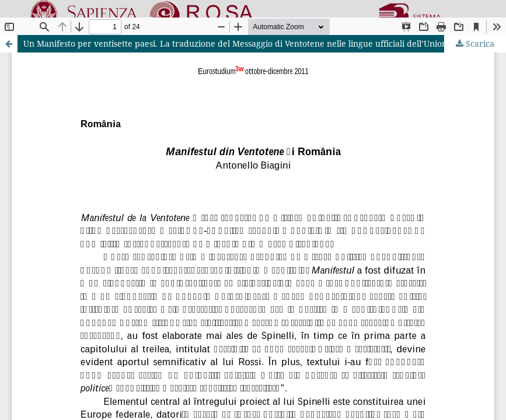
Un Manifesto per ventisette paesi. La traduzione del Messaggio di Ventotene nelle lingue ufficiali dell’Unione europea (255, 43)
